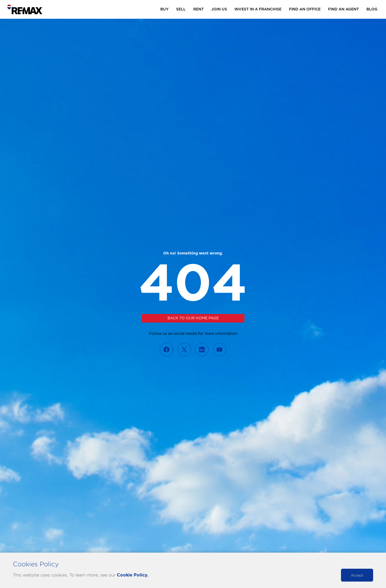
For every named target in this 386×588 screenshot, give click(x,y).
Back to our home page (193, 318)
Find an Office (305, 9)
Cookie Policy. (133, 575)
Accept (357, 575)
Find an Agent (344, 9)
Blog (372, 9)
